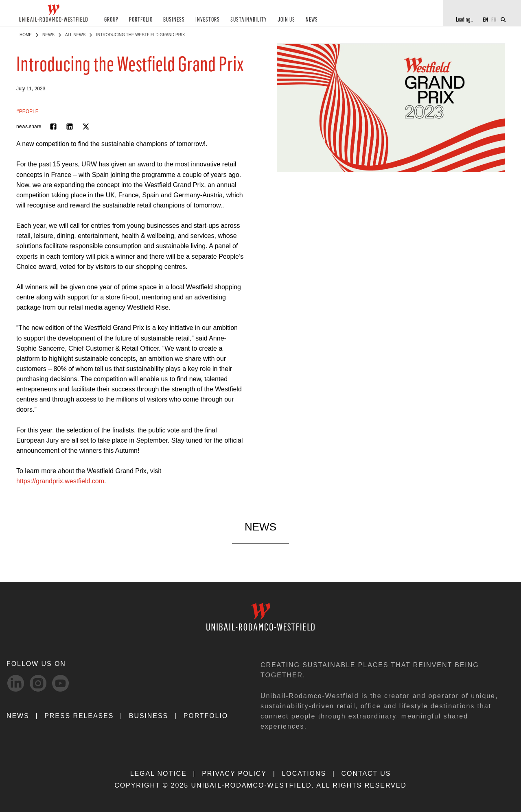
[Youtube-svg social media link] (60, 683)
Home (26, 35)
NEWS (312, 20)
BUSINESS (174, 20)
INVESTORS (208, 20)
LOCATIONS (304, 774)
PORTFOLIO (141, 20)
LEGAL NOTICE (159, 774)
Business (149, 716)
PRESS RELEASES (79, 716)
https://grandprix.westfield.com (60, 481)
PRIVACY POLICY (234, 774)
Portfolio (206, 716)
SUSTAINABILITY (249, 20)
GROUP (111, 20)
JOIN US (286, 20)
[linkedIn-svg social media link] (16, 683)
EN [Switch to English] (485, 19)
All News (75, 35)
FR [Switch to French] (494, 19)
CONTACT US (366, 774)
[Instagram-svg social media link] (38, 683)
